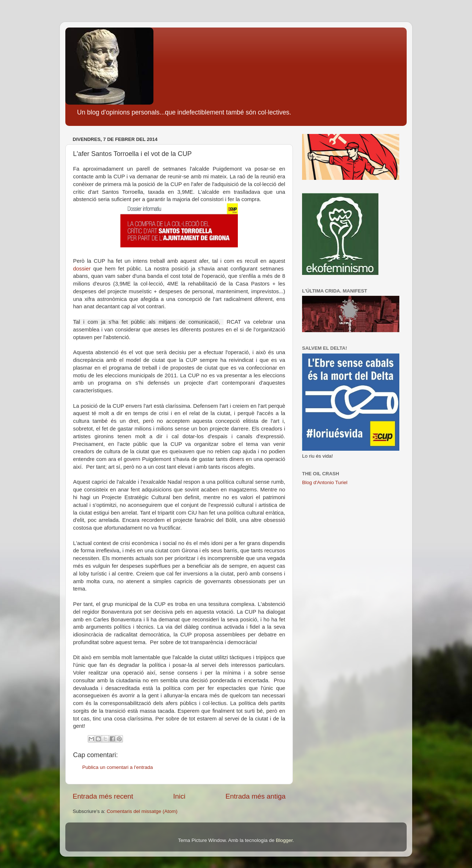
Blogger (284, 840)
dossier (82, 269)
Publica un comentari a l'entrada (117, 767)
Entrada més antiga (255, 796)
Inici (179, 796)
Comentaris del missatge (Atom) (142, 811)
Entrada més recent (103, 796)
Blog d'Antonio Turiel (325, 482)
